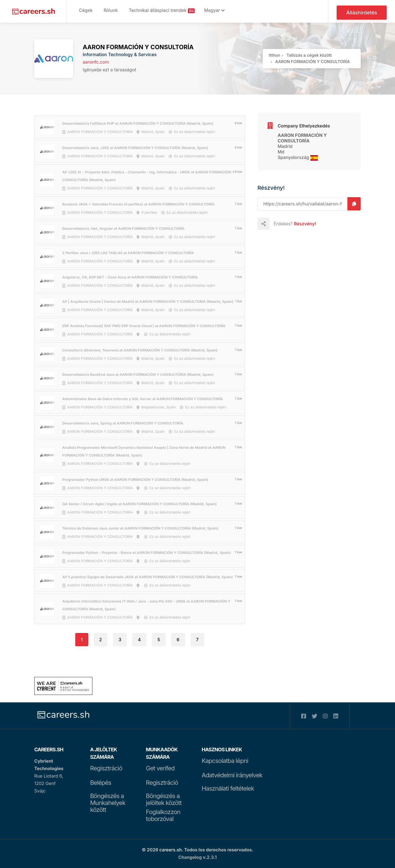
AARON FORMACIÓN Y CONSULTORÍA (138, 47)
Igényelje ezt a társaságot (109, 70)
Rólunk (111, 10)
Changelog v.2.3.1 (198, 857)
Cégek (86, 10)
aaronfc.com (96, 62)
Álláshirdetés (362, 13)
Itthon (275, 55)
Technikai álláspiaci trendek (162, 10)
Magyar (215, 10)
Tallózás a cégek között (309, 55)
